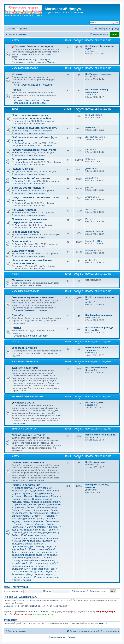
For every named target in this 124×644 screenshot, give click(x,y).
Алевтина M (91, 197)
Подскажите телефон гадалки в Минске (33, 61)
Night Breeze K (93, 115)
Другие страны (21, 493)
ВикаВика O (91, 127)
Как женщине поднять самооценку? (35, 128)
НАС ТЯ (103, 623)
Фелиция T (20, 254)
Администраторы (23, 614)
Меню (114, 34)
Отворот (35, 516)
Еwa (17, 130)
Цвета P (19, 171)
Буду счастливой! (23, 251)
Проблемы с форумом (33, 535)
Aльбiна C (90, 260)
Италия (27, 496)
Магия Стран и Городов (25, 68)
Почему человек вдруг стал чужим (34, 150)
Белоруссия (41, 496)
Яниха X (89, 209)
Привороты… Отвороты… (42, 558)
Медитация (49, 533)
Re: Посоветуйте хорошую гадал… (99, 47)
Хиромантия (25, 572)
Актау (28, 491)
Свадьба (17, 315)
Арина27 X (91, 178)
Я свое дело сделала (25, 232)
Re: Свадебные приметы (99, 315)
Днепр (36, 85)
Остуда (25, 510)
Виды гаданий (34, 574)
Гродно (47, 499)
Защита (39, 524)
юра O (89, 51)
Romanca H (91, 330)
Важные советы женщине (28, 188)
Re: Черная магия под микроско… (97, 486)
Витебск (36, 499)
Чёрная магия (39, 510)
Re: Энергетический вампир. (100, 435)
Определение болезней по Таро (37, 555)
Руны (38, 572)
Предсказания (38, 569)
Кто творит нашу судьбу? (43, 563)
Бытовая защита (38, 513)
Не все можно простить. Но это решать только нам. (32, 262)
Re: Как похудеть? (95, 402)
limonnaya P (21, 235)
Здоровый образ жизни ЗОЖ (28, 396)
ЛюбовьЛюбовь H (24, 143)
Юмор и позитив (22, 580)
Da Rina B (90, 77)
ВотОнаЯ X (91, 465)
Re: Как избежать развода (99, 328)
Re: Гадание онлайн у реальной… (97, 91)
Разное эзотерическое (46, 577)
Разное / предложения (26, 485)
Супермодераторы (43, 614)
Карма (48, 574)
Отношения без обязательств (31, 178)
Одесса (25, 85)
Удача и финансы (32, 521)
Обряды (17, 524)
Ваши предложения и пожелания (41, 502)
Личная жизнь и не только (29, 435)
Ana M (18, 203)
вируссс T (90, 405)
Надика (19, 266)
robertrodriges (22, 162)
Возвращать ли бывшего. (28, 159)
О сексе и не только (24, 348)
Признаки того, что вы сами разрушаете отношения (30, 221)
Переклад (48, 516)
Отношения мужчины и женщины (28, 123)
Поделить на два (23, 169)
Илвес (18, 121)
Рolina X (89, 219)
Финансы (53, 527)
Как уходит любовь (24, 210)
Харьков (46, 85)
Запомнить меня (100, 591)
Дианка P (90, 168)
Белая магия (52, 521)
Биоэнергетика (32, 533)
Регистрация (20, 587)
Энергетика (37, 530)
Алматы (38, 491)
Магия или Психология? (25, 291)
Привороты (19, 505)
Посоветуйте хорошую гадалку (30, 59)
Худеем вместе (24, 403)
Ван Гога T (20, 181)
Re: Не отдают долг (96, 462)
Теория (51, 530)
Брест (25, 499)
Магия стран (41, 488)
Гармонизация (45, 507)
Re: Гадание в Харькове (98, 74)
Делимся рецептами (25, 368)
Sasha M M (20, 244)
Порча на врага (33, 519)
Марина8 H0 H (93, 241)
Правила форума (22, 488)
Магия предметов (35, 527)
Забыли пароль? (80, 591)
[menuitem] (115, 29)
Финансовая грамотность (28, 462)
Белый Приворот (37, 505)
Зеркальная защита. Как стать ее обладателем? (36, 566)
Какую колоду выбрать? (41, 549)
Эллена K (90, 370)
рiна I (88, 187)
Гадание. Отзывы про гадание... (35, 46)
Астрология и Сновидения (44, 538)
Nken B (18, 190)
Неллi (18, 152)
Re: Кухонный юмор (96, 367)
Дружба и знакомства (24, 429)
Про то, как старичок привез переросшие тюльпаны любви (31, 117)
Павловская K (92, 250)
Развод (16, 328)
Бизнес (24, 530)
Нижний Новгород (35, 103)
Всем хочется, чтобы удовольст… (97, 349)
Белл (18, 225)
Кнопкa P (90, 149)
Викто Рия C (92, 317)
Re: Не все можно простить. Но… (100, 298)
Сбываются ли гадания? (26, 541)
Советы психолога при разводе (30, 336)
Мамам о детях (21, 280)
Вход (7, 587)
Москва (17, 100)
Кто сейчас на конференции (21, 597)
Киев (15, 85)
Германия (46, 493)
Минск (54, 496)
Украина (17, 74)
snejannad (90, 353)
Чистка (24, 516)
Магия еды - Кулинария (25, 361)
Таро (51, 569)
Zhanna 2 (90, 94)
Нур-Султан (52, 491)
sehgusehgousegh (105, 611)
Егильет (30, 507)
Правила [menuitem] (23, 29)
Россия (16, 90)
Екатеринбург (31, 100)
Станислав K (92, 437)
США (35, 493)
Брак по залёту (21, 241)
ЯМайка (89, 159)
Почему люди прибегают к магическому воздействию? (36, 561)
